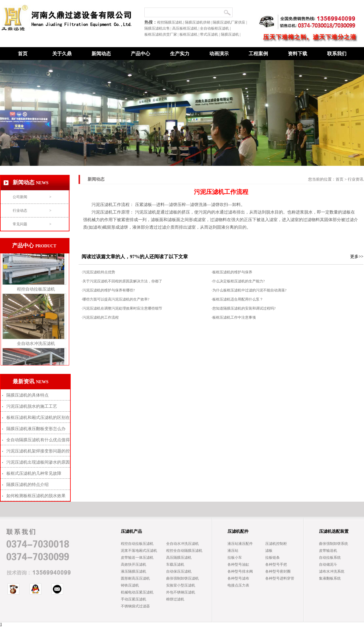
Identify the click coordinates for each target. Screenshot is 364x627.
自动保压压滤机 (179, 571)
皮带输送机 (328, 551)
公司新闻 (32, 197)
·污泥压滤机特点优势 (98, 272)
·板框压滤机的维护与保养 (232, 272)
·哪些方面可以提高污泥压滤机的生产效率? (115, 299)
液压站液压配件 (240, 544)
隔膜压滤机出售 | (158, 28)
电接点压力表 (238, 585)
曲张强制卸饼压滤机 (182, 578)
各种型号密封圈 (278, 571)
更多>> (357, 257)
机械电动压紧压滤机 (137, 592)
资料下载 (298, 54)
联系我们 (337, 54)
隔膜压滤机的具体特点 (27, 395)
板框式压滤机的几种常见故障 (34, 473)
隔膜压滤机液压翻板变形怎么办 (36, 429)
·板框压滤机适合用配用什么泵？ (237, 299)
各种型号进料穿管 (280, 578)
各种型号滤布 (238, 578)
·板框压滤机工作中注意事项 (234, 317)
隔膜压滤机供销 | (199, 22)
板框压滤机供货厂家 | (162, 34)
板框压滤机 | (190, 34)
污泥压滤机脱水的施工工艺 (32, 406)
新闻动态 (101, 54)
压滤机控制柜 (276, 544)
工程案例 (258, 54)
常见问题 (32, 224)
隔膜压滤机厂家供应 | (230, 22)
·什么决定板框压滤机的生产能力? (238, 281)
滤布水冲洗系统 (332, 571)
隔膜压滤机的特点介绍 (27, 485)
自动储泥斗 (328, 564)
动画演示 (219, 54)
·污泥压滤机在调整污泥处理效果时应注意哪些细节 (122, 308)
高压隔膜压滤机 (179, 558)
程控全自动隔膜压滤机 (184, 551)
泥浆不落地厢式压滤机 (139, 551)
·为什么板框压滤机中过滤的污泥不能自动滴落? (249, 290)
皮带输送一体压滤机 (137, 558)
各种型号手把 (276, 564)
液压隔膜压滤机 (134, 571)
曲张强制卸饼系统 (333, 544)
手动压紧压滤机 (134, 599)
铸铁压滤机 (130, 585)
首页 (23, 54)
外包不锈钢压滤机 (181, 592)
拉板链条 (272, 558)
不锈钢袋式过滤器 (135, 606)
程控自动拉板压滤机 (36, 291)
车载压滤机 (175, 564)
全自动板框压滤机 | (216, 28)
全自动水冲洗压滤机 (36, 345)
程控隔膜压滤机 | (171, 22)
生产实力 (180, 54)
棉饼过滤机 (175, 599)
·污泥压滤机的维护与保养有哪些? (108, 290)
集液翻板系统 (330, 578)
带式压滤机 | (210, 34)
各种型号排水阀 (240, 571)
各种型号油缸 (238, 564)
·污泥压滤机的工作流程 (100, 317)
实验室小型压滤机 (181, 585)
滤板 (269, 551)
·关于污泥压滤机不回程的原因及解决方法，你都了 (122, 281)
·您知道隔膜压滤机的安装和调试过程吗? (243, 308)
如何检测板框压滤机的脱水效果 (36, 496)
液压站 (233, 551)
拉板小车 (235, 558)
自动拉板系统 (330, 558)
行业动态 (32, 211)
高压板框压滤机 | (186, 28)
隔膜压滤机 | (231, 34)
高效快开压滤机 (134, 564)
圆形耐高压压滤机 (135, 578)
